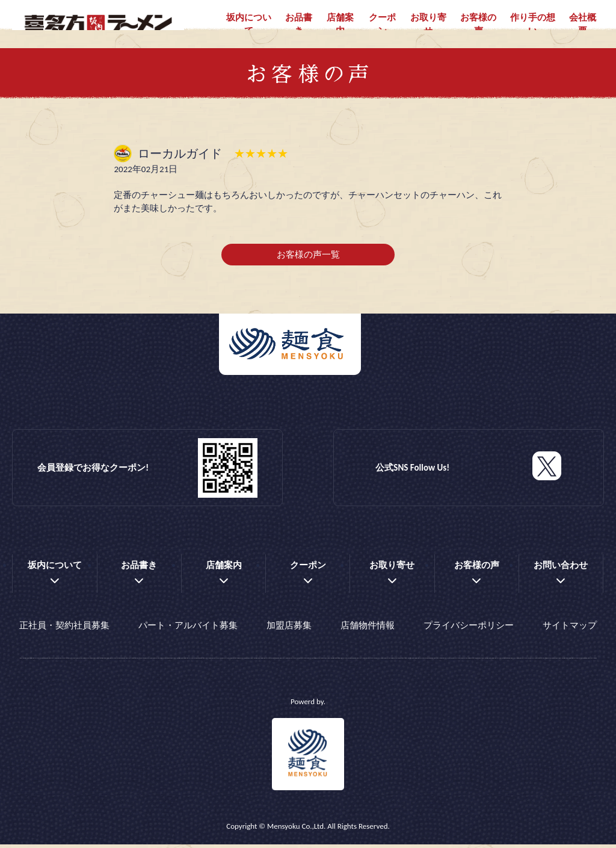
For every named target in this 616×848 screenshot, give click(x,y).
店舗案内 (340, 24)
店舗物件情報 (368, 631)
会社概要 (583, 24)
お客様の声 (478, 24)
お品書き (299, 24)
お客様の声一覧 (308, 262)
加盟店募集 (289, 631)
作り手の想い (533, 24)
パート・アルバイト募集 (188, 631)
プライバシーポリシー (469, 631)
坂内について (249, 24)
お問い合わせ (561, 573)
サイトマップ (570, 631)
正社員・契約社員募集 (64, 631)
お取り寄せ (428, 24)
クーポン (382, 24)
